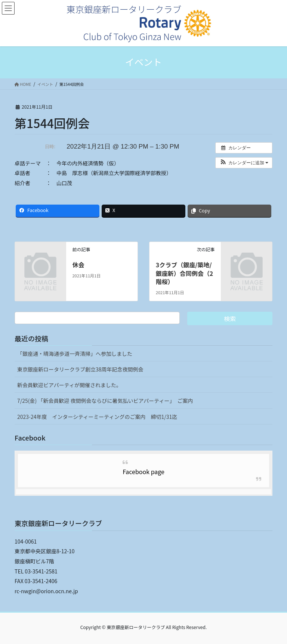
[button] (244, 163)
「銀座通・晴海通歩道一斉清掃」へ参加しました (75, 354)
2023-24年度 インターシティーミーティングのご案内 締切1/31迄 (97, 417)
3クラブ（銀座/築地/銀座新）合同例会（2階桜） (184, 273)
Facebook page (143, 472)
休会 (78, 265)
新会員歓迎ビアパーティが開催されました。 (69, 385)
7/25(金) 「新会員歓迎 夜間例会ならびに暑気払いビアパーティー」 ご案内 (105, 401)
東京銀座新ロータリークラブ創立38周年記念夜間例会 (80, 369)
